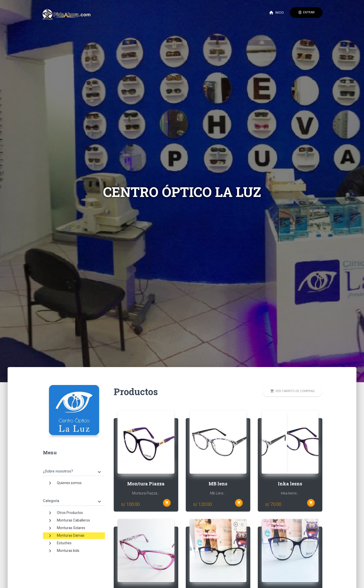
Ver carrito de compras (292, 391)
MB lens (218, 484)
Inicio (276, 13)
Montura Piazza (146, 484)
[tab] (74, 468)
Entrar (306, 13)
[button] (122, 442)
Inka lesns (290, 484)
